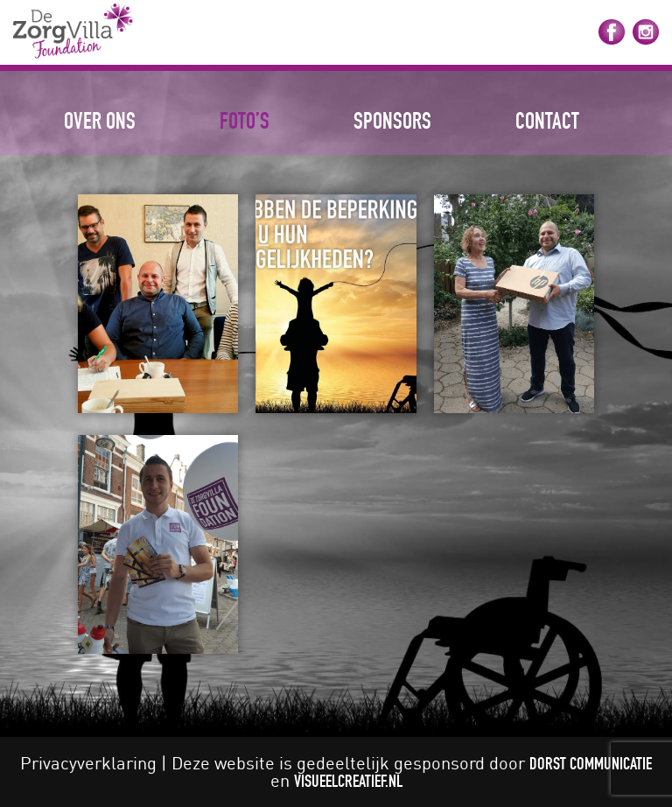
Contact (547, 120)
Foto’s (245, 120)
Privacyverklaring (88, 763)
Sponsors (392, 120)
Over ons (100, 120)
